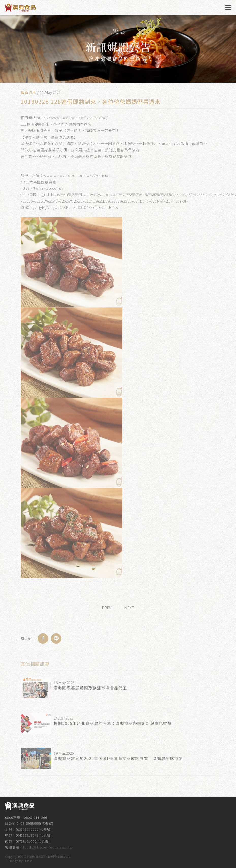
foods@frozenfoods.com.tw (48, 845)
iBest (28, 860)
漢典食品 (20, 8)
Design (14, 860)
